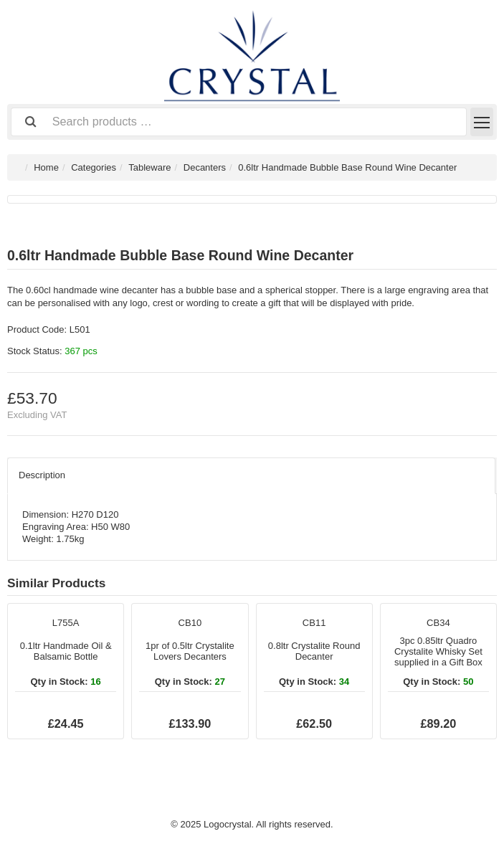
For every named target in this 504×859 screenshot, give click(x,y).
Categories (94, 167)
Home (46, 167)
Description (42, 475)
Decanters (205, 167)
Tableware (149, 167)
